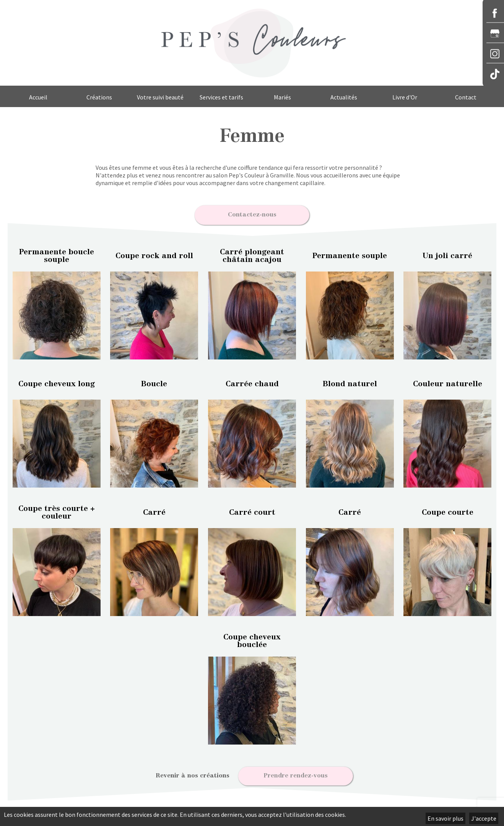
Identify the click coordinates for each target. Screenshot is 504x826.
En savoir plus (445, 818)
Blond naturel (350, 382)
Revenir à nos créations (193, 774)
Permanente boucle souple (57, 254)
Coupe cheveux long (57, 382)
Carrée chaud (252, 382)
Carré (154, 511)
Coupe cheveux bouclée (252, 639)
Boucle (154, 382)
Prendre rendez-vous (296, 774)
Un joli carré (447, 254)
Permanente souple (350, 254)
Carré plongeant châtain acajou (252, 254)
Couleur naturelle (448, 382)
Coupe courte (448, 511)
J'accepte (484, 818)
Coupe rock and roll (154, 254)
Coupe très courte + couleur (57, 511)
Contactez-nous (252, 214)
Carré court (252, 511)
